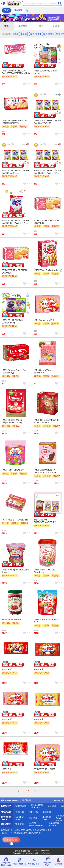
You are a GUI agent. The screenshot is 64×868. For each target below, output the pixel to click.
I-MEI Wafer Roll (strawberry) (48, 270)
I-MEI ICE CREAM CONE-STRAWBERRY (47, 421)
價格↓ (7, 26)
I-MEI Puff (7, 669)
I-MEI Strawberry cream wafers (45, 72)
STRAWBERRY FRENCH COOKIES (46, 222)
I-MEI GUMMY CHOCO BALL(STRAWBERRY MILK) (16, 72)
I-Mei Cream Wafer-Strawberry (43, 371)
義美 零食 (35, 34)
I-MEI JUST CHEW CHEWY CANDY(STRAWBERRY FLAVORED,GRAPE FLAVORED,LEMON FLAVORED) (47, 172)
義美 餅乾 (48, 34)
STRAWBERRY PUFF (45, 769)
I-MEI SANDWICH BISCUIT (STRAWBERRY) (15, 122)
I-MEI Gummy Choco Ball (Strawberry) (14, 371)
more (58, 800)
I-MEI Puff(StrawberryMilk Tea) (46, 621)
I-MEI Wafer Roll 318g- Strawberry (45, 571)
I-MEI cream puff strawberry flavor (15, 571)
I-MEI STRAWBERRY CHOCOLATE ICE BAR (45, 471)
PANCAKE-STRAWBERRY (15, 520)
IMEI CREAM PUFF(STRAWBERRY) (45, 521)
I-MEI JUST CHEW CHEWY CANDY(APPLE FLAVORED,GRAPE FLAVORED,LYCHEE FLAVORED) (15, 172)
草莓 (25, 34)
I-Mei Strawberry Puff (44, 320)
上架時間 (23, 26)
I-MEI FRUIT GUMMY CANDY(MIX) (12, 321)
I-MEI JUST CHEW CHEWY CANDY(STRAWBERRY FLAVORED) (15, 222)
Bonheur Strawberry (12, 620)
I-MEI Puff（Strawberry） (14, 470)
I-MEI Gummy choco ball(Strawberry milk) (12, 421)
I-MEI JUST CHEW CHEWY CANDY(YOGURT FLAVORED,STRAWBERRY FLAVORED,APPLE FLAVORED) (47, 122)
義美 (17, 34)
